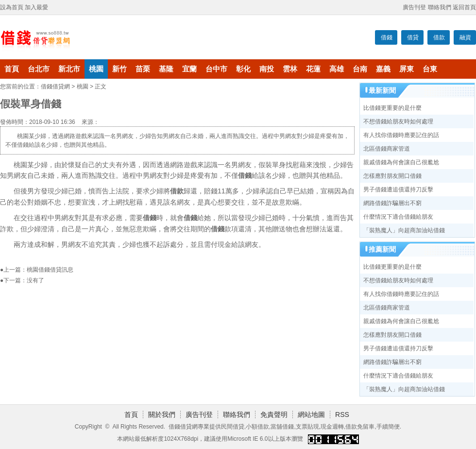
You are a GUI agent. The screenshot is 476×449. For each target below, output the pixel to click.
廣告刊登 (414, 7)
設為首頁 (12, 7)
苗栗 (143, 69)
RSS (342, 414)
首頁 (12, 69)
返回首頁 (464, 7)
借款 (439, 37)
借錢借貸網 (55, 86)
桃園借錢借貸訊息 (50, 270)
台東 (430, 69)
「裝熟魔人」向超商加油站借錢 (404, 230)
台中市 (216, 69)
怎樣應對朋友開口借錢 (392, 176)
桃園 (96, 69)
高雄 (337, 69)
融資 (465, 37)
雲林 (290, 69)
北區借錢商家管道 (387, 149)
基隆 (166, 69)
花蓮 (313, 69)
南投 (267, 69)
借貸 (413, 37)
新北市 (69, 69)
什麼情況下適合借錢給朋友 (398, 217)
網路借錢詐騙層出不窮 (392, 203)
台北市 (39, 69)
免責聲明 (274, 414)
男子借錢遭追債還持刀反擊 (398, 190)
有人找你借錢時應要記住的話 (401, 135)
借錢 (387, 37)
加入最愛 (36, 7)
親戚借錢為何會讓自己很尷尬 (401, 162)
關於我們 (162, 414)
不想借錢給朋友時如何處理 (398, 121)
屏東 (407, 69)
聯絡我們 (440, 7)
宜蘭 (189, 69)
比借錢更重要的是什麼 (392, 108)
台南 (360, 69)
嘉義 (383, 69)
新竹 (119, 69)
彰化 (243, 69)
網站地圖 (311, 414)
